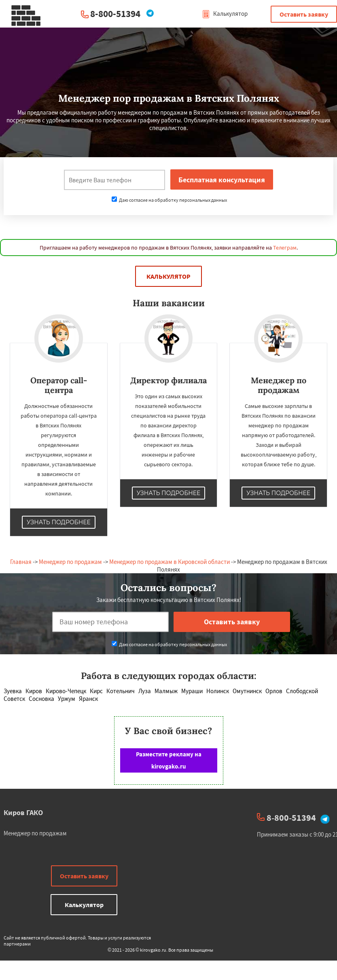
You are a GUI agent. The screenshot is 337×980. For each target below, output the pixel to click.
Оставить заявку (304, 14)
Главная (21, 562)
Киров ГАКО (23, 812)
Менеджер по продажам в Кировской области (170, 562)
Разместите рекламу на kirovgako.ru (169, 760)
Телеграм (285, 248)
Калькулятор (225, 14)
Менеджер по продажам (70, 562)
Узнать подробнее (59, 522)
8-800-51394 (115, 14)
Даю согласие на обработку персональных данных (169, 200)
